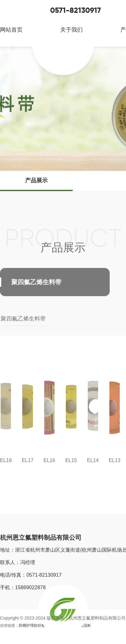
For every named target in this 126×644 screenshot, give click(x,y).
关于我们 (71, 30)
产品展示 (36, 180)
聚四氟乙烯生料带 (23, 324)
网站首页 (11, 30)
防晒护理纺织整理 (34, 626)
